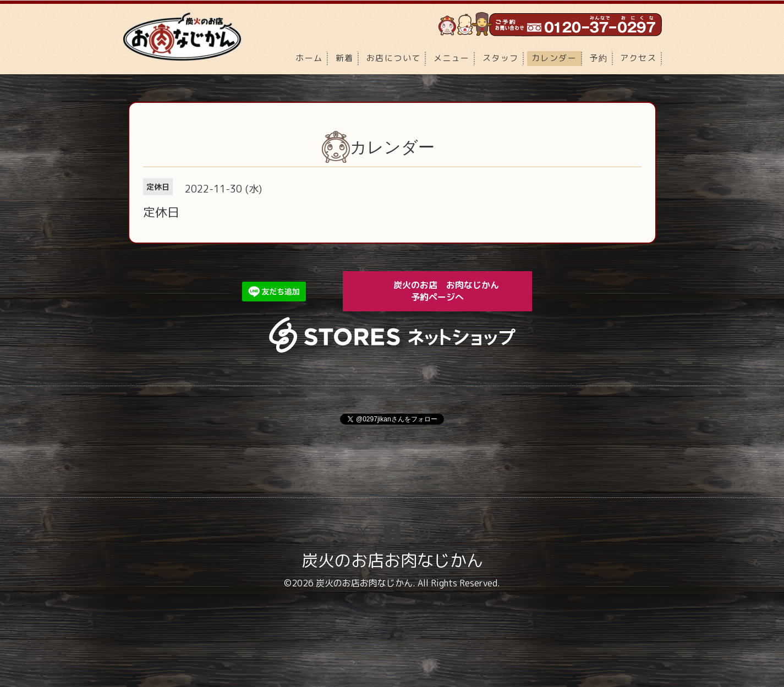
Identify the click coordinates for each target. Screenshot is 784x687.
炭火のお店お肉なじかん (392, 560)
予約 (598, 58)
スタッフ (501, 58)
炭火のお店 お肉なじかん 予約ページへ (454, 291)
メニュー (452, 58)
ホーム (309, 58)
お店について (394, 58)
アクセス (638, 58)
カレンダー (554, 58)
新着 (345, 58)
